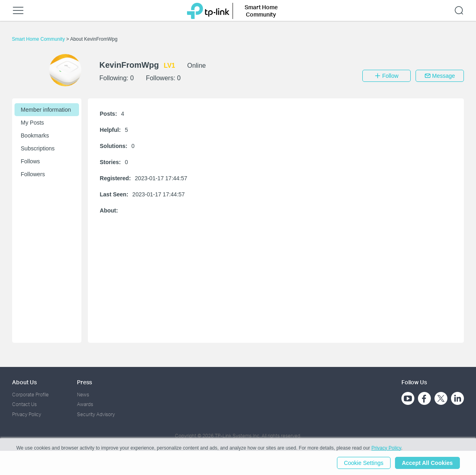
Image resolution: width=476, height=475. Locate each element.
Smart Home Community (39, 39)
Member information (46, 110)
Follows (30, 161)
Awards (85, 404)
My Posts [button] (33, 123)
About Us (24, 382)
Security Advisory (96, 414)
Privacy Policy (27, 414)
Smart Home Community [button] (261, 11)
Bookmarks (35, 135)
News (83, 395)
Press (84, 382)
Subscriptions (38, 148)
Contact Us (24, 404)
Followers (33, 174)
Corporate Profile (30, 395)
